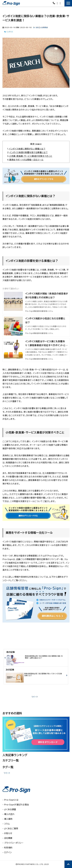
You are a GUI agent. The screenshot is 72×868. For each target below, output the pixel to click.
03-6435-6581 (54, 3)
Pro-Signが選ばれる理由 (17, 805)
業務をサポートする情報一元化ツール (26, 160)
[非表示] (38, 144)
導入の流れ (9, 814)
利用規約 (8, 848)
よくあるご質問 (11, 829)
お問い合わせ (58, 3)
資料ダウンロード (61, 3)
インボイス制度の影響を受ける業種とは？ (29, 152)
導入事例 (8, 819)
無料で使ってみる (63, 4)
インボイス (10, 32)
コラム (7, 824)
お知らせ (8, 833)
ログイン (8, 852)
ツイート (35, 697)
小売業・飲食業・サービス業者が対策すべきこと (31, 156)
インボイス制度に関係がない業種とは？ (27, 149)
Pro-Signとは (11, 800)
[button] (68, 3)
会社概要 (8, 838)
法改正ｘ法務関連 (42, 27)
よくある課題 (10, 809)
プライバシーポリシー (14, 843)
